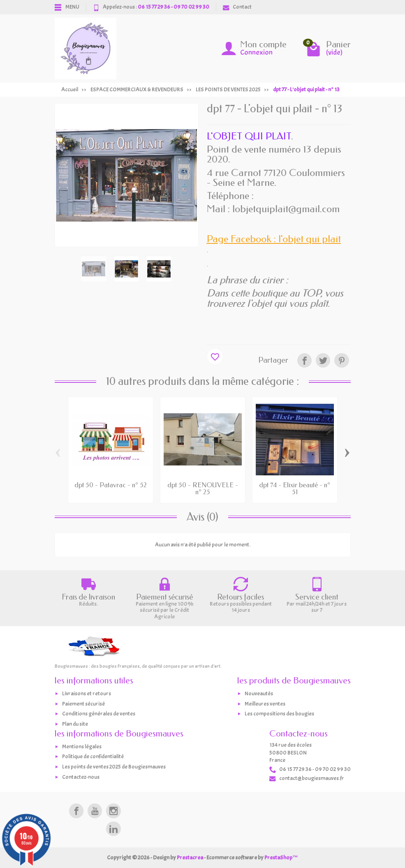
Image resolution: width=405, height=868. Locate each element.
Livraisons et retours (87, 693)
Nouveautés (259, 693)
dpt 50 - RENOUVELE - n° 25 (203, 488)
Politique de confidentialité (93, 757)
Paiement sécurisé (83, 704)
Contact (237, 7)
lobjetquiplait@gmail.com (286, 209)
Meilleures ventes (265, 704)
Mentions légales (82, 746)
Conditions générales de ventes (99, 714)
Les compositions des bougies (279, 714)
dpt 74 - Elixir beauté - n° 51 (295, 488)
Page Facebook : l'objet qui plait (274, 239)
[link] (304, 360)
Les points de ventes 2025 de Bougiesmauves (114, 767)
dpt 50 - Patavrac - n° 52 (111, 485)
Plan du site (75, 724)
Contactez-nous (81, 777)
